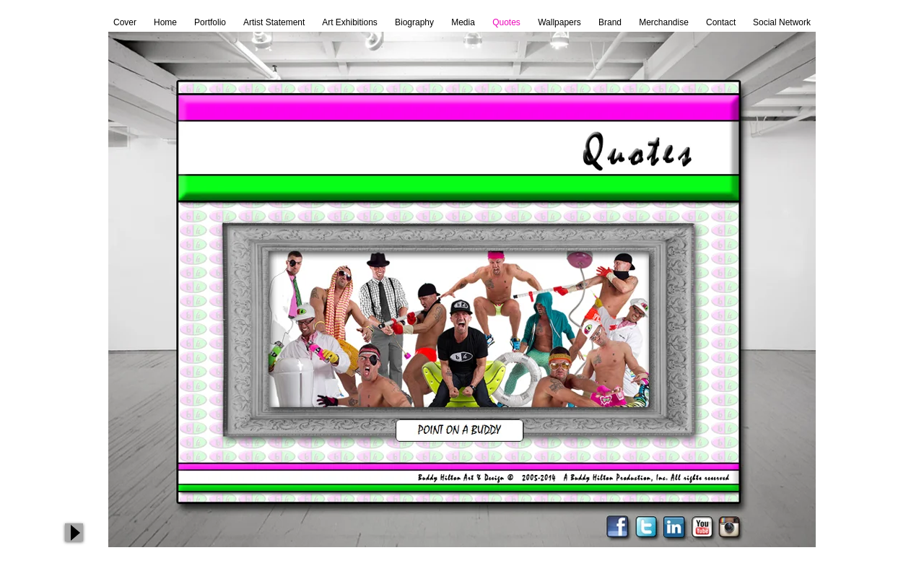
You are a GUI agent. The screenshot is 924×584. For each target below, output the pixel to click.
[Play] (74, 532)
